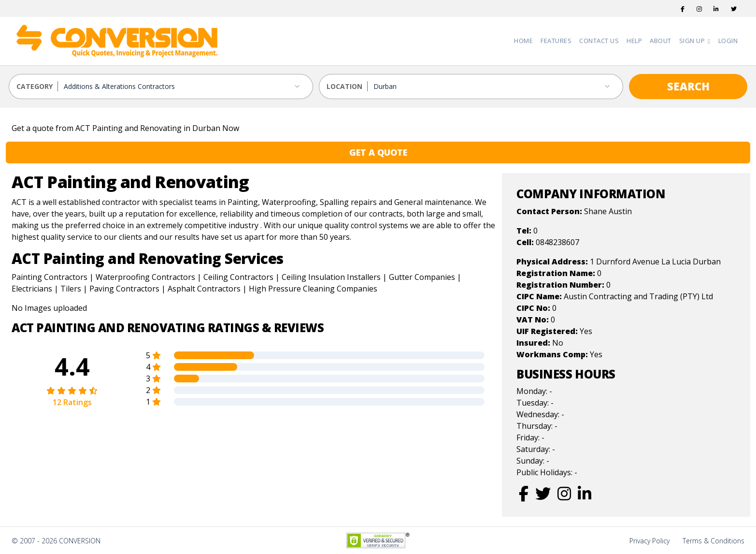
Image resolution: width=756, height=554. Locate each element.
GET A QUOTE (378, 152)
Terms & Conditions (713, 541)
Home (523, 41)
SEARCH (688, 86)
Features (556, 41)
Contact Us (599, 41)
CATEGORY (35, 86)
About (661, 41)
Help (634, 41)
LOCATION (344, 86)
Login (728, 41)
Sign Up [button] (693, 41)
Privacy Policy (649, 541)
